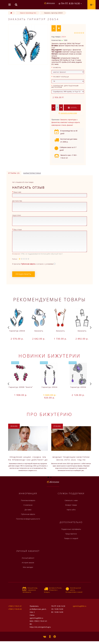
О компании (28, 505)
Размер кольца (61, 77)
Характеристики (32, 173)
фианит (70, 125)
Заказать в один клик (69, 113)
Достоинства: (17, 201)
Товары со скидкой (71, 538)
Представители (71, 534)
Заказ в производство (28, 13)
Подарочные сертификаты (71, 529)
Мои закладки (28, 567)
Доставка (28, 510)
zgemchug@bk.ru (80, 606)
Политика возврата (28, 500)
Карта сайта (71, 510)
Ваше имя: (17, 192)
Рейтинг (15, 259)
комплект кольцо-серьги (70, 122)
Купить (72, 108)
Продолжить (24, 274)
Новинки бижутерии (49, 356)
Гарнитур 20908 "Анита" (21, 387)
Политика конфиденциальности (28, 519)
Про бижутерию (49, 414)
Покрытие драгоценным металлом (65, 86)
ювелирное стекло (59, 125)
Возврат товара (71, 505)
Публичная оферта (28, 514)
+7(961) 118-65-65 (15, 609)
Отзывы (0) (14, 173)
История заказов (28, 563)
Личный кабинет (28, 558)
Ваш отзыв (18, 229)
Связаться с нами (71, 500)
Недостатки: (17, 215)
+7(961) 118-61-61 (15, 606)
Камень (57, 68)
